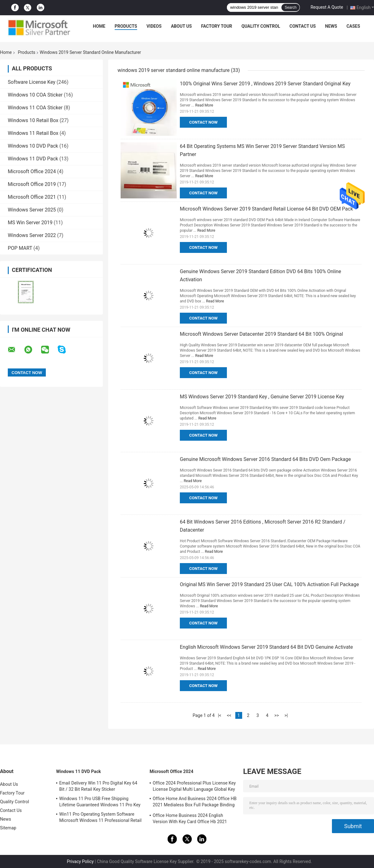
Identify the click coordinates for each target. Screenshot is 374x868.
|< (220, 715)
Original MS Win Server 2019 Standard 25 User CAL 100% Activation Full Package (269, 584)
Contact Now (203, 122)
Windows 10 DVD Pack (33, 146)
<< (229, 715)
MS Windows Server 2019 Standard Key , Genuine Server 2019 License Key (262, 397)
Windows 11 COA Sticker (35, 108)
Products (126, 26)
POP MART (20, 248)
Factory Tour (217, 26)
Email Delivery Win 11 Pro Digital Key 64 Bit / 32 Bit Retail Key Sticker (98, 786)
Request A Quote (327, 7)
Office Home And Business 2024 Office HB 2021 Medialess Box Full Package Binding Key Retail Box (195, 803)
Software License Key (32, 82)
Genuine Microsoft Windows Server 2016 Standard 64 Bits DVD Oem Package (265, 459)
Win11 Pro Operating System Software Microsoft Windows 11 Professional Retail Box (100, 818)
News (331, 26)
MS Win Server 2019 (30, 223)
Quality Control (261, 26)
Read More (204, 105)
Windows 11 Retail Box (33, 133)
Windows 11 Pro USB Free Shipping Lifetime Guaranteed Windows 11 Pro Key (100, 802)
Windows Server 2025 (32, 210)
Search (290, 7)
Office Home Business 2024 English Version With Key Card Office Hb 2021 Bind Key (190, 819)
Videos (154, 26)
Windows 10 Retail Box (33, 120)
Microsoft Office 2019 (32, 184)
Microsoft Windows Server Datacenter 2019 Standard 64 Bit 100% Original (261, 334)
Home (99, 26)
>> (277, 715)
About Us (181, 26)
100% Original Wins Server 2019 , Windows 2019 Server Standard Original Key (265, 84)
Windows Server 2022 (32, 235)
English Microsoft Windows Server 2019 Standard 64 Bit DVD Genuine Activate (266, 647)
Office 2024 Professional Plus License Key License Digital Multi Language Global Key (194, 786)
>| (286, 715)
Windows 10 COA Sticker (35, 95)
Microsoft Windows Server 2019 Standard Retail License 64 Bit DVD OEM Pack (266, 209)
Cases (353, 26)
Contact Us (303, 26)
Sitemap (8, 828)
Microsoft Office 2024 (32, 171)
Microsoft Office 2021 (32, 197)
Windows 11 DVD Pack (33, 159)
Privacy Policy (80, 861)
